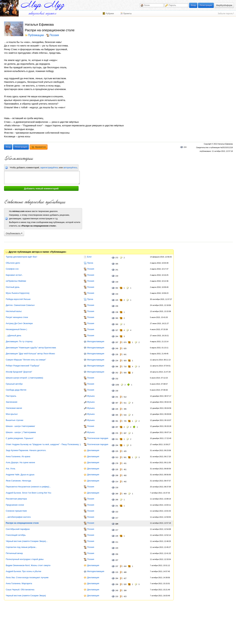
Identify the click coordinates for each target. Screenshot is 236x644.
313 (117, 457)
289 (117, 494)
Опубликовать (14, 233)
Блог (89, 257)
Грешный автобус (14, 384)
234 (117, 361)
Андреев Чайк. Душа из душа (20, 475)
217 (117, 518)
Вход (193, 5)
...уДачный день (14, 335)
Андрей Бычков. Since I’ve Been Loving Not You (28, 493)
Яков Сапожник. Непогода (18, 481)
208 (117, 475)
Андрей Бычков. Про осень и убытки (24, 571)
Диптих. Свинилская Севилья (20, 305)
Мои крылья (12, 414)
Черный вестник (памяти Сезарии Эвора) (26, 596)
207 (117, 560)
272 (117, 258)
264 (117, 336)
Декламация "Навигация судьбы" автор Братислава (31, 348)
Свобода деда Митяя (16, 390)
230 (117, 391)
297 (117, 342)
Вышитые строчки (14, 420)
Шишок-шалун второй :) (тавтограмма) (24, 378)
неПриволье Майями (16, 281)
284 (117, 578)
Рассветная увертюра (16, 499)
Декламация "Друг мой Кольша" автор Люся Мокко (30, 354)
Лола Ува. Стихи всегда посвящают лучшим (27, 577)
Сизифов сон (12, 269)
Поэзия (54, 35)
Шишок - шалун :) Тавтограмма (21, 432)
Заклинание (12, 402)
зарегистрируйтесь (49, 168)
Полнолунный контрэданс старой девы (25, 559)
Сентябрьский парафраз (18, 529)
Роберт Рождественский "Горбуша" (23, 366)
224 (185, 147)
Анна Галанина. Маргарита (19, 583)
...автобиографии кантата (18, 517)
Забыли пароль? (226, 13)
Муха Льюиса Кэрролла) (18, 293)
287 (117, 427)
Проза (90, 263)
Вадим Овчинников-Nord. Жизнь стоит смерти (28, 565)
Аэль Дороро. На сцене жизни (20, 462)
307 (117, 403)
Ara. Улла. (11, 469)
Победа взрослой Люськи (18, 299)
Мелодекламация (96, 341)
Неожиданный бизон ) (16, 329)
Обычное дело (13, 263)
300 (117, 324)
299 (117, 584)
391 (117, 421)
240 (117, 591)
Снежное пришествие (16, 511)
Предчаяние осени (15, 505)
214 (117, 482)
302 (117, 288)
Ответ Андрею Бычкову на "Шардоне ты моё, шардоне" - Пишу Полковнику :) (43, 444)
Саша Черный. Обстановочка (20, 590)
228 (117, 536)
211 (117, 542)
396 (117, 367)
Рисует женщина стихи (17, 317)
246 (117, 306)
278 (117, 463)
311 (117, 439)
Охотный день (13, 287)
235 (117, 355)
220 (117, 548)
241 (117, 270)
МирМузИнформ (224, 5)
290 (117, 500)
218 (117, 276)
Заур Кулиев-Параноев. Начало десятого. (26, 450)
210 (117, 596)
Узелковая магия (14, 408)
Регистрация (206, 5)
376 (117, 433)
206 (117, 554)
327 (117, 330)
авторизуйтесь (70, 168)
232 (117, 379)
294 (117, 445)
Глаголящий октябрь (16, 535)
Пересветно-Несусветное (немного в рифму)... (28, 487)
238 (117, 312)
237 (117, 566)
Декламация (93, 450)
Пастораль (11, 396)
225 (117, 409)
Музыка (91, 396)
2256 (117, 385)
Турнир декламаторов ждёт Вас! (21, 257)
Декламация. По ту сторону (19, 341)
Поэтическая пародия (98, 438)
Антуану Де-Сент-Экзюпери (19, 323)
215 (117, 572)
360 (117, 318)
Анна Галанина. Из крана (18, 456)
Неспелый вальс (14, 311)
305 (117, 264)
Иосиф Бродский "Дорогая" (19, 372)
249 (117, 349)
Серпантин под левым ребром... (21, 547)
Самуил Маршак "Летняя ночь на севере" (26, 360)
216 (117, 294)
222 (117, 512)
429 (117, 300)
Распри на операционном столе (22, 523)
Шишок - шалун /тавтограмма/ (20, 426)
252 (117, 373)
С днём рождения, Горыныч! (20, 438)
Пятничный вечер (14, 553)
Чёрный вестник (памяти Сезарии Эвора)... (27, 541)
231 (117, 397)
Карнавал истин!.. (14, 275)
